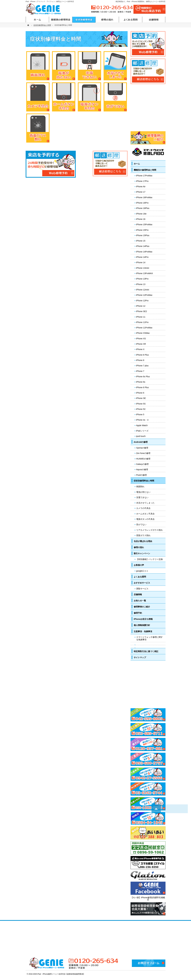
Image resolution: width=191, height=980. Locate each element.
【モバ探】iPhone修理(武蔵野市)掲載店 (148, 899)
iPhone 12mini (143, 290)
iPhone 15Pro (142, 230)
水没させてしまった (145, 503)
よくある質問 (140, 577)
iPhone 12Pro (142, 301)
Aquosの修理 (142, 469)
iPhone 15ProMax (144, 224)
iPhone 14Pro (142, 257)
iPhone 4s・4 (142, 420)
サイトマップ (140, 657)
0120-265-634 (112, 7)
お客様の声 (139, 565)
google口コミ (142, 571)
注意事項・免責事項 (143, 631)
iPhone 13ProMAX (145, 273)
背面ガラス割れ (143, 535)
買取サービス (142, 589)
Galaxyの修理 (142, 464)
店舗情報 (138, 594)
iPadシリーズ (142, 431)
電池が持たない (143, 492)
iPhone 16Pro (142, 203)
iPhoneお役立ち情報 (143, 619)
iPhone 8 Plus (142, 355)
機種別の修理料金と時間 (145, 170)
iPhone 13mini (143, 268)
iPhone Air (141, 187)
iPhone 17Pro (142, 181)
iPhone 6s (141, 382)
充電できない (142, 497)
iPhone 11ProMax (144, 328)
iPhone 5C (141, 409)
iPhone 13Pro (142, 279)
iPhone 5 (140, 414)
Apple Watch (142, 425)
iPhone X (140, 349)
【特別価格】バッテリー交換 (149, 559)
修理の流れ (139, 547)
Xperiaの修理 (142, 448)
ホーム (137, 164)
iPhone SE (141, 398)
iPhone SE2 (142, 311)
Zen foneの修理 (143, 453)
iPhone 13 (141, 284)
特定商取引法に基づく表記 (146, 651)
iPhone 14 (141, 262)
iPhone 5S (141, 404)
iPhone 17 (141, 192)
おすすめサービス (142, 583)
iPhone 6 (140, 393)
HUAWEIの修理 (143, 459)
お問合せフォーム (149, 963)
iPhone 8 (140, 360)
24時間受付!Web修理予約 (149, 9)
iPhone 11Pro (142, 322)
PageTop (183, 780)
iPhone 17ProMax (144, 176)
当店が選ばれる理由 (143, 541)
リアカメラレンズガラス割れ (149, 530)
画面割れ (140, 487)
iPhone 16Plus (143, 208)
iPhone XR (141, 344)
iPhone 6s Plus (143, 377)
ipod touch (141, 436)
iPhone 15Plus (143, 235)
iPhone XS (141, 339)
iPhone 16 (141, 219)
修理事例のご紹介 (142, 607)
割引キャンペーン (142, 553)
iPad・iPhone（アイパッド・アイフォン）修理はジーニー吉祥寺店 (50, 1)
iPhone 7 (140, 371)
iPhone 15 (141, 241)
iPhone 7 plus (142, 366)
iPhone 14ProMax (144, 252)
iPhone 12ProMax (144, 295)
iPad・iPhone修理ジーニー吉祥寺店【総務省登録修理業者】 (61, 974)
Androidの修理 (141, 442)
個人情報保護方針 (142, 625)
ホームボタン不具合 (145, 514)
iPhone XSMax (143, 333)
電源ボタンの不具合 (145, 519)
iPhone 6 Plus (142, 387)
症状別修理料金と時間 (144, 481)
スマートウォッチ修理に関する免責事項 (149, 638)
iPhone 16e (141, 214)
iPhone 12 (141, 306)
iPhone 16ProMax (144, 197)
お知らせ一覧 (140, 601)
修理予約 (138, 613)
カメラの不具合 (143, 508)
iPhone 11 (141, 317)
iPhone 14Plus (143, 246)
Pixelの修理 (141, 475)
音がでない (141, 524)
